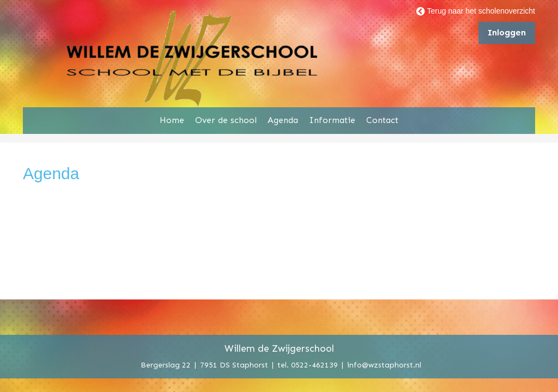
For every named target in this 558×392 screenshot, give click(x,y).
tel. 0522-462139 (308, 365)
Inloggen (507, 32)
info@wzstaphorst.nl (384, 365)
